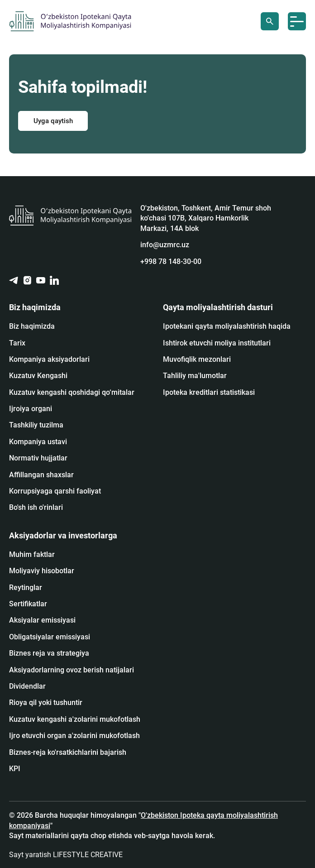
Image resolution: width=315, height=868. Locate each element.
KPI (15, 769)
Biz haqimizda (32, 326)
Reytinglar (26, 587)
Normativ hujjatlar (38, 458)
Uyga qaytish (53, 121)
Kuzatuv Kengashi (38, 376)
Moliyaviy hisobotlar (42, 571)
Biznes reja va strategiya (49, 653)
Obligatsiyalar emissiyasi (50, 637)
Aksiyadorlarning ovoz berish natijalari (72, 670)
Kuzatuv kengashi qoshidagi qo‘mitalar (72, 392)
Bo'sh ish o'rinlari (36, 507)
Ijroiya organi (31, 409)
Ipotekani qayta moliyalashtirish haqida (227, 326)
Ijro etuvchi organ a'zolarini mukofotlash (74, 736)
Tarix (17, 343)
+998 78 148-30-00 (171, 261)
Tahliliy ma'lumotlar (195, 376)
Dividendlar (27, 686)
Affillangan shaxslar (41, 475)
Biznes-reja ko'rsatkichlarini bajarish (68, 752)
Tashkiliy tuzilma (36, 425)
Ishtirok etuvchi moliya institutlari (217, 343)
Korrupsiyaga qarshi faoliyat (55, 491)
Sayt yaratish (66, 855)
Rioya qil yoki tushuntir (46, 703)
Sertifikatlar (28, 604)
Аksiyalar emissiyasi (42, 620)
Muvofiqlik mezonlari (197, 359)
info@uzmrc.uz (165, 245)
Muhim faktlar (32, 554)
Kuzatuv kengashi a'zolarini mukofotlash (75, 719)
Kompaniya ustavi (38, 442)
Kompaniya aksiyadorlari (49, 359)
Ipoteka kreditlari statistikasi (209, 392)
